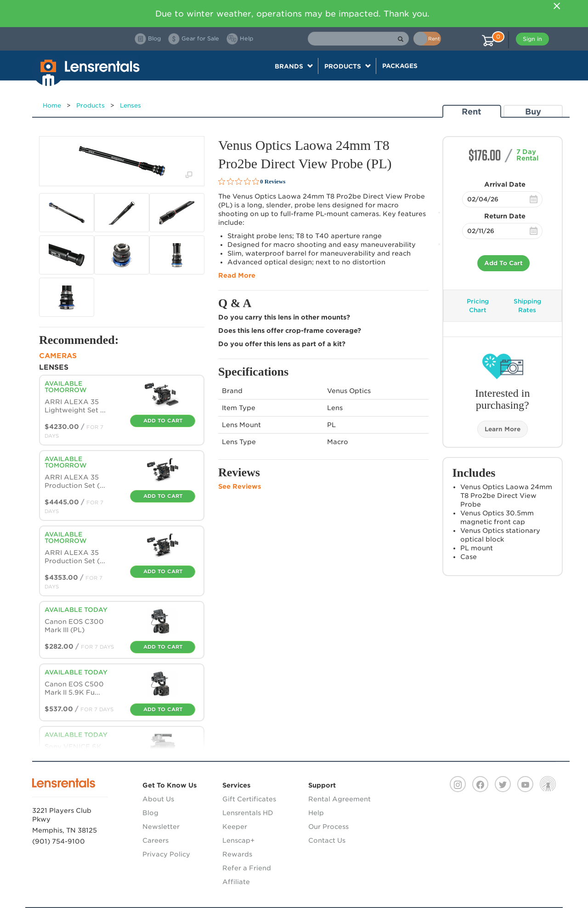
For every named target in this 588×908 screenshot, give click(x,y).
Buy (533, 111)
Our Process (328, 827)
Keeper (235, 827)
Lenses (130, 106)
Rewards (237, 854)
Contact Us (327, 840)
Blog (150, 813)
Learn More (503, 429)
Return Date (505, 216)
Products (90, 106)
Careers (155, 840)
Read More (237, 275)
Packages (400, 66)
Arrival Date (505, 184)
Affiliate (236, 882)
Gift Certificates (249, 799)
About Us (158, 799)
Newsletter (161, 827)
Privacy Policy (166, 854)
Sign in (532, 39)
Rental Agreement (339, 799)
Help (316, 813)
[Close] (557, 6)
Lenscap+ (238, 840)
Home (52, 106)
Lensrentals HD (248, 813)
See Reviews (240, 486)
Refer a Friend (247, 868)
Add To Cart (503, 263)
